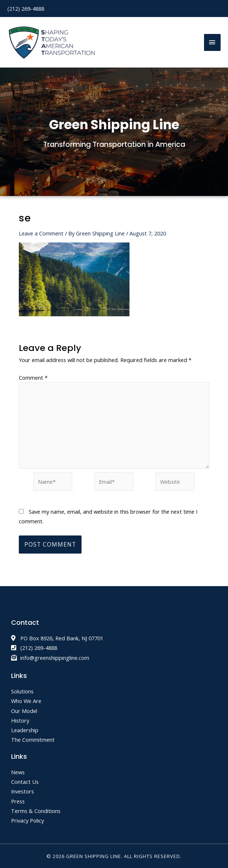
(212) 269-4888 (26, 8)
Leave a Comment (41, 232)
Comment (33, 377)
